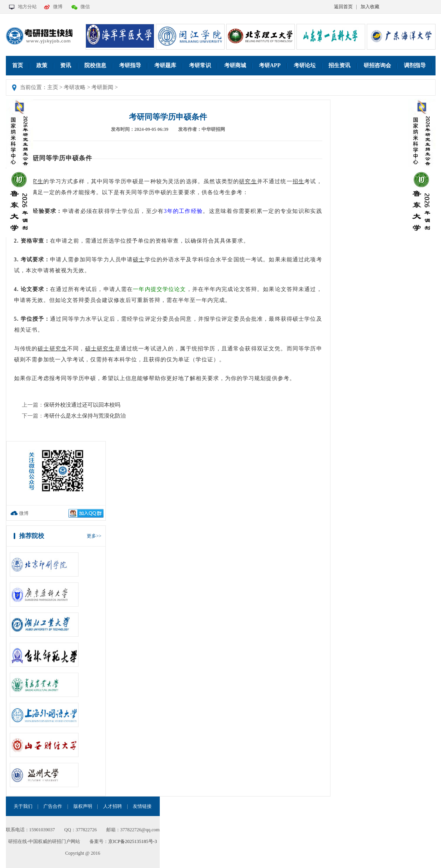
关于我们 (23, 806)
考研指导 (130, 65)
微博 (58, 7)
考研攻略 (75, 87)
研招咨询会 (377, 65)
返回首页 (343, 7)
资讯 (66, 65)
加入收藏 (370, 7)
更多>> (94, 536)
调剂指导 (415, 65)
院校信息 (95, 65)
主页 (53, 87)
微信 (85, 7)
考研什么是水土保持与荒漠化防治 (85, 416)
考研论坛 (305, 65)
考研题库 (165, 65)
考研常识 (200, 65)
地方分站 (27, 7)
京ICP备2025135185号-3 (133, 841)
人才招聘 (112, 806)
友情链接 (142, 806)
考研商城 (235, 65)
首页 (18, 65)
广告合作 (53, 806)
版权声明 (83, 806)
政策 (42, 65)
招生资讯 (339, 65)
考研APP (270, 65)
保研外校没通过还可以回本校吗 (82, 405)
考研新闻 (102, 87)
